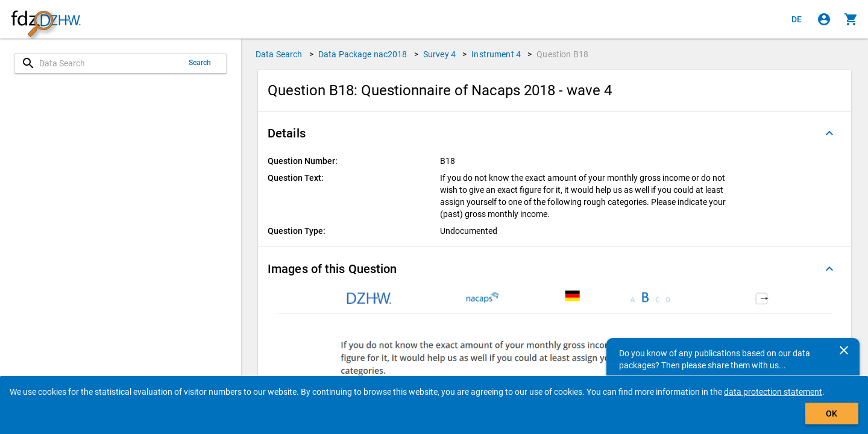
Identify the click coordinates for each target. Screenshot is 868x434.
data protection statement (773, 392)
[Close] (844, 350)
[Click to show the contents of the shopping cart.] (851, 19)
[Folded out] (829, 133)
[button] (555, 133)
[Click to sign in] (824, 19)
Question (562, 54)
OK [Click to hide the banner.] (832, 414)
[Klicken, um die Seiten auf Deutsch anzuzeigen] (797, 19)
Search (200, 63)
